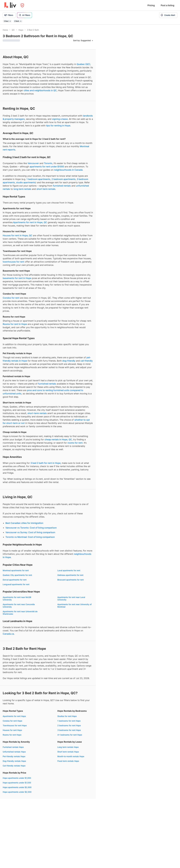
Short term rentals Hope (68, 752)
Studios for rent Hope (67, 716)
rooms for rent (75, 443)
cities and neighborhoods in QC (40, 90)
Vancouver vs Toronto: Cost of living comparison (31, 528)
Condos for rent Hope (12, 721)
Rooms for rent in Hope (15, 324)
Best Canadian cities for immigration (24, 523)
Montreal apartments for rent (16, 570)
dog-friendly (69, 361)
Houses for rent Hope (12, 730)
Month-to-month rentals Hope (71, 756)
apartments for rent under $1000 (47, 167)
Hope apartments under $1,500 (17, 783)
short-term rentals (37, 413)
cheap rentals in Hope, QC (58, 439)
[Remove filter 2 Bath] (21, 21)
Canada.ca (8, 634)
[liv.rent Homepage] (10, 5)
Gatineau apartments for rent (70, 575)
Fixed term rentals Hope (68, 761)
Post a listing (167, 5)
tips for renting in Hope (58, 126)
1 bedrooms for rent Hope (69, 721)
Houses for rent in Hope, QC (17, 235)
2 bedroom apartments (64, 179)
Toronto (48, 163)
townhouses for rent (13, 262)
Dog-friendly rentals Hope (14, 761)
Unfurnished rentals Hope (14, 752)
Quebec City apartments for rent (17, 575)
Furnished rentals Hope (13, 747)
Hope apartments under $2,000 (17, 787)
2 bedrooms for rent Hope (69, 725)
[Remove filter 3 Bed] (10, 21)
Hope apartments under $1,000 (17, 778)
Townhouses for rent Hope (15, 725)
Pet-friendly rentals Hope (14, 756)
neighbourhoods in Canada (68, 170)
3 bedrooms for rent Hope (69, 730)
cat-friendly (87, 361)
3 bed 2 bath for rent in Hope (46, 463)
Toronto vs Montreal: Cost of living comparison (30, 537)
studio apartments (26, 182)
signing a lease (60, 119)
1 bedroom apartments (38, 179)
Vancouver (33, 163)
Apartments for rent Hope (14, 716)
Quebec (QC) (83, 64)
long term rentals (22, 189)
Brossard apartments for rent (71, 580)
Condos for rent (11, 298)
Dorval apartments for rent (15, 580)
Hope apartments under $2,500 (17, 792)
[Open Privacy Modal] (22, 5)
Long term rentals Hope (68, 747)
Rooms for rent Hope (12, 735)
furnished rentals (62, 186)
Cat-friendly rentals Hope (14, 766)
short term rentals (46, 189)
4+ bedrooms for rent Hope (70, 735)
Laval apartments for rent (69, 570)
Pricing (151, 5)
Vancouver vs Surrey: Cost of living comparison (30, 532)
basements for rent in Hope (17, 278)
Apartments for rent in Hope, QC (30, 222)
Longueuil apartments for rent (16, 584)
